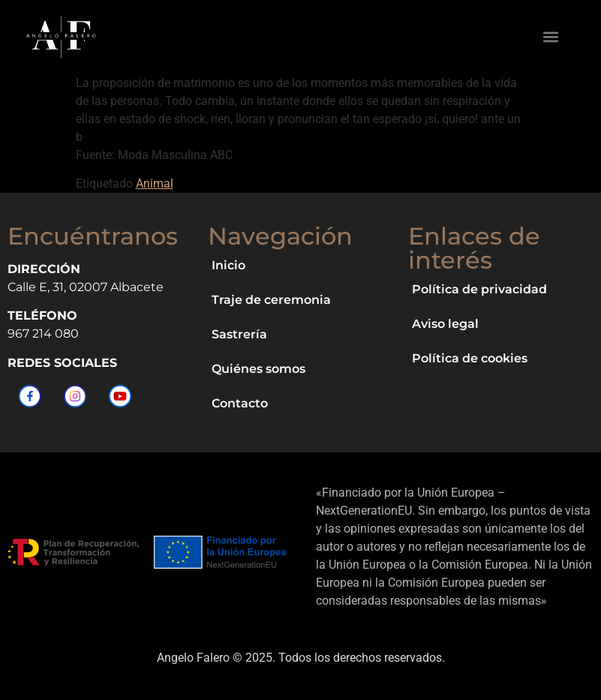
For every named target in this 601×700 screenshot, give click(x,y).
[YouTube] (120, 396)
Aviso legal (445, 324)
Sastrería (239, 334)
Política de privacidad (479, 289)
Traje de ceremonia (271, 300)
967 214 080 (43, 333)
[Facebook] (30, 396)
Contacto (240, 403)
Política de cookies (470, 358)
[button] (551, 37)
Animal (155, 183)
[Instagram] (75, 396)
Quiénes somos (258, 369)
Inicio (228, 265)
